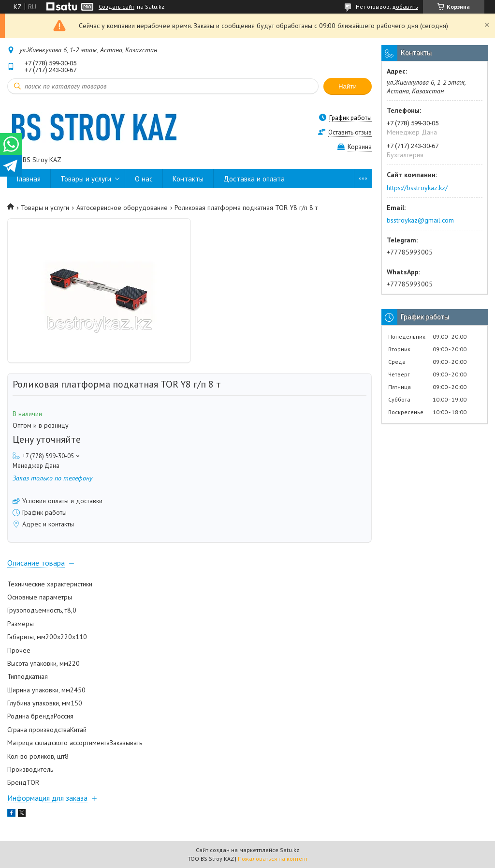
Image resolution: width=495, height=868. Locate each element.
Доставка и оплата (254, 179)
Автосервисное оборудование (122, 208)
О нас (144, 179)
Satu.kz (290, 850)
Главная (29, 179)
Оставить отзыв (350, 132)
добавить (405, 7)
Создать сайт (116, 7)
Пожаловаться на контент (273, 859)
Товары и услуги (86, 179)
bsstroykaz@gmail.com (420, 220)
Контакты (188, 179)
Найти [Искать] (348, 86)
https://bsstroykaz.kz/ (417, 188)
